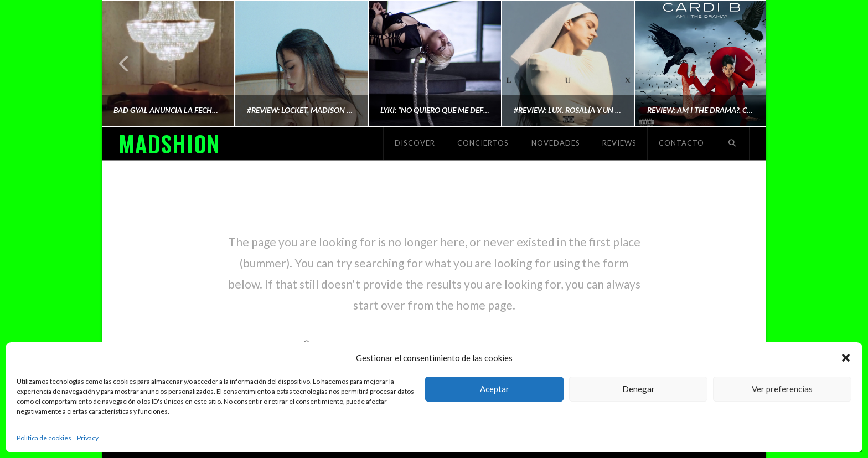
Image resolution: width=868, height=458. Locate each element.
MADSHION (169, 143)
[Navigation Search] (732, 143)
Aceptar (495, 389)
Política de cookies (44, 438)
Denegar (639, 389)
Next (743, 63)
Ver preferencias (782, 389)
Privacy (88, 438)
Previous (125, 63)
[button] (846, 358)
